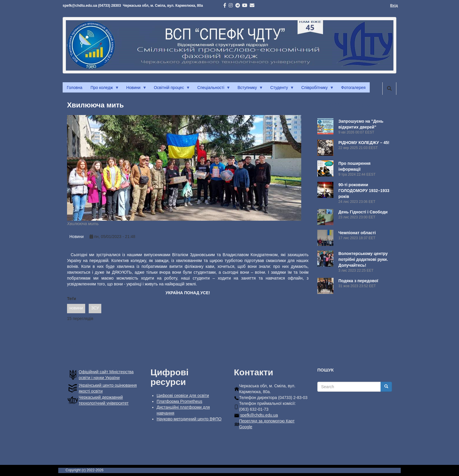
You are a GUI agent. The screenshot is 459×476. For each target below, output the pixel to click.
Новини (134, 89)
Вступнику (248, 89)
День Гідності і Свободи (363, 212)
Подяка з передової (358, 281)
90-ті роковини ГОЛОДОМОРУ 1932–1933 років (364, 191)
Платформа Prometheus (179, 401)
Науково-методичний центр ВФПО (189, 419)
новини (76, 308)
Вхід (394, 6)
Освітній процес (170, 89)
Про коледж (103, 89)
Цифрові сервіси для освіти (183, 395)
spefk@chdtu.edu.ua (259, 415)
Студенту (280, 89)
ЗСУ (95, 308)
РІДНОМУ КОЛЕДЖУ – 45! (364, 143)
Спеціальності (212, 89)
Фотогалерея (353, 88)
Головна (74, 88)
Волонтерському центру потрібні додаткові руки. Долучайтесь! (363, 259)
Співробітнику (315, 89)
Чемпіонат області (357, 233)
